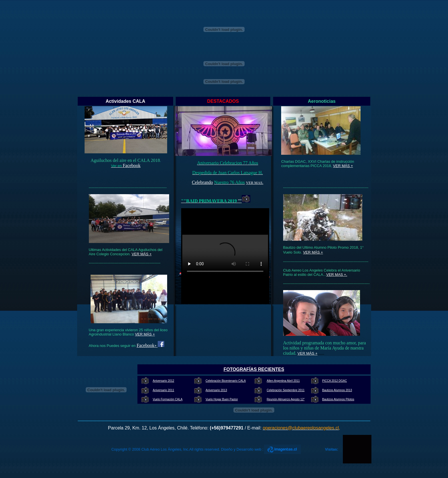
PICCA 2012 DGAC (335, 381)
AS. (261, 183)
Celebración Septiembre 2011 (286, 390)
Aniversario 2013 (216, 390)
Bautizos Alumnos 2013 (337, 390)
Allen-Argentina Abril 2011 (283, 381)
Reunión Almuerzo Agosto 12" (286, 399)
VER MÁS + (343, 166)
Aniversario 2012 (164, 381)
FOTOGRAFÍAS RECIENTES (254, 369)
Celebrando (203, 182)
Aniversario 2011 (164, 390)
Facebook (132, 165)
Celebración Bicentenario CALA (226, 381)
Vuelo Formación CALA (168, 399)
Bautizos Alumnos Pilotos (338, 399)
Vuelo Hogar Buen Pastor (222, 399)
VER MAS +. (337, 275)
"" (240, 201)
